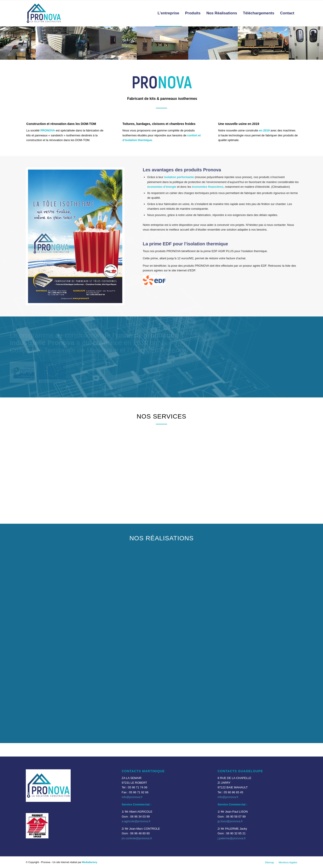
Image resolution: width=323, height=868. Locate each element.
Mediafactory (90, 862)
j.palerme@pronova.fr (232, 838)
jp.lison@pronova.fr (230, 821)
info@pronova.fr (132, 797)
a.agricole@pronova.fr (136, 821)
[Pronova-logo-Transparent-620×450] (44, 13)
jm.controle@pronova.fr (137, 838)
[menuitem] (168, 13)
